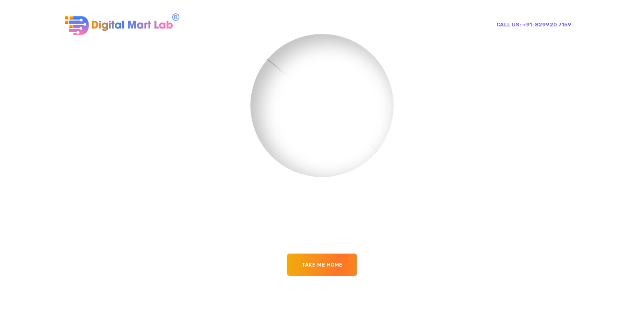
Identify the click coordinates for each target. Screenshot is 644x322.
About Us (310, 24)
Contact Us (431, 24)
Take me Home (322, 265)
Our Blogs (388, 24)
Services (348, 24)
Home (277, 24)
